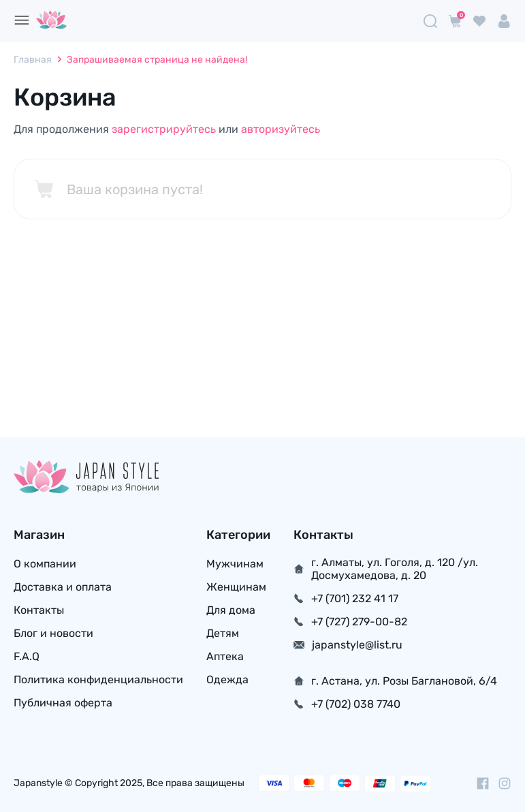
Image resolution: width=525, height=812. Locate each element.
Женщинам (236, 587)
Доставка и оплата (63, 587)
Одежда (227, 680)
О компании (45, 564)
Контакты (39, 610)
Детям (223, 633)
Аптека (225, 656)
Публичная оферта (63, 703)
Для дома (231, 610)
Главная (33, 60)
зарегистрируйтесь (164, 129)
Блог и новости (53, 633)
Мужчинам (235, 564)
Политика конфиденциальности (98, 680)
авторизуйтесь (281, 129)
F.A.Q (27, 656)
